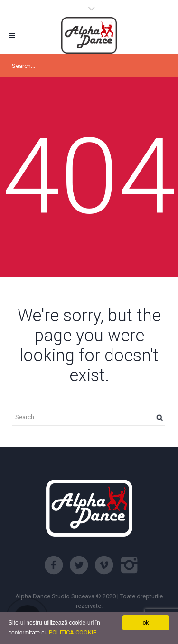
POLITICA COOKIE (73, 632)
